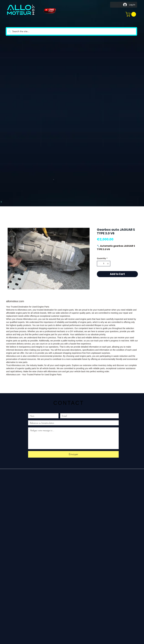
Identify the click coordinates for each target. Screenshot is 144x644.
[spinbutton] (104, 264)
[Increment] (108, 264)
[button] (131, 14)
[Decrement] (99, 264)
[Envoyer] (73, 454)
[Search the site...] (71, 31)
